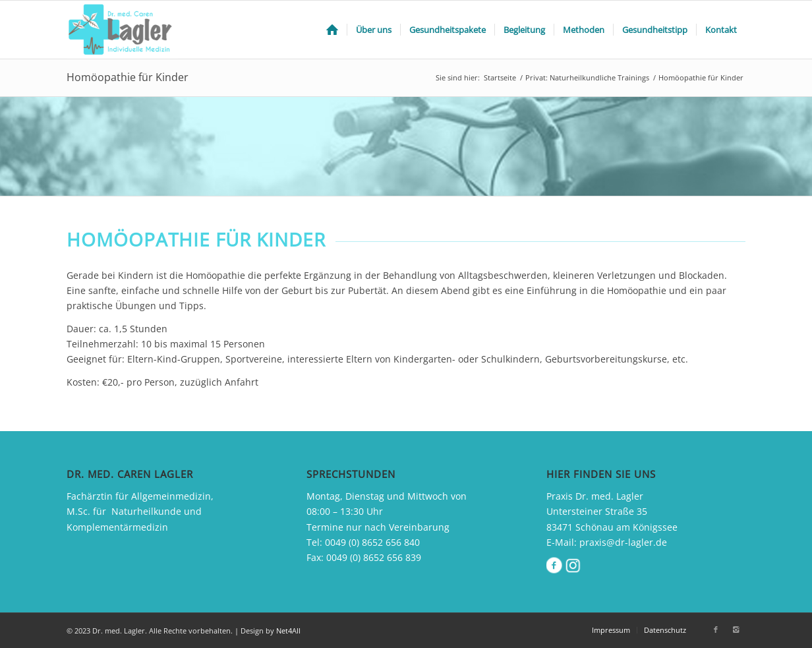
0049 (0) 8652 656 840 (372, 542)
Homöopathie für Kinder (128, 77)
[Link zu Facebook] (716, 630)
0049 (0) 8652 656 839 (374, 557)
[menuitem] (332, 30)
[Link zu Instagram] (736, 630)
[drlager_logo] (122, 30)
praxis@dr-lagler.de (623, 542)
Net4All (287, 631)
